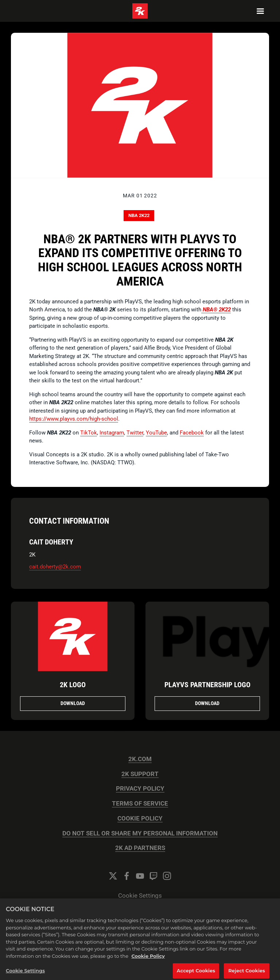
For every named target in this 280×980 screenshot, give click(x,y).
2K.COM (140, 759)
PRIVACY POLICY (140, 789)
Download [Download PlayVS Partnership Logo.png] (207, 703)
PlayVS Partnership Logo (207, 685)
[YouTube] (140, 876)
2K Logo (73, 685)
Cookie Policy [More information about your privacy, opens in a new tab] (148, 960)
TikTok (89, 433)
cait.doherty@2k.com (55, 567)
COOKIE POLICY (140, 818)
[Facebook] (127, 876)
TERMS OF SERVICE (140, 804)
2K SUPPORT (140, 774)
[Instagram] (167, 876)
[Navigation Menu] (260, 11)
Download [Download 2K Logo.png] (73, 703)
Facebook (192, 433)
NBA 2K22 (139, 215)
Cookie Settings (140, 896)
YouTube (156, 433)
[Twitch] (153, 876)
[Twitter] (113, 876)
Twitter (135, 433)
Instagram (112, 433)
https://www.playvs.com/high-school (74, 419)
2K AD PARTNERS (140, 848)
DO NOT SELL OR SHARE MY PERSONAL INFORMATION (140, 833)
